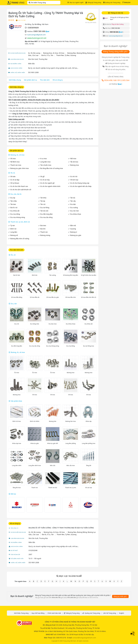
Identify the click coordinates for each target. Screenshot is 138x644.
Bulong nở (14, 235)
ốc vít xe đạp (15, 180)
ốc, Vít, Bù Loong (34, 53)
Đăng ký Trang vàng (93, 2)
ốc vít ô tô (74, 176)
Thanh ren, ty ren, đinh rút (20, 222)
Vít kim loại (74, 180)
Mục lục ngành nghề (75, 2)
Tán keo (13, 204)
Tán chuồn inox (46, 165)
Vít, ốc (13, 173)
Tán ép (43, 201)
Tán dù (73, 198)
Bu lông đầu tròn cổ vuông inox (52, 168)
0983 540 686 (116, 28)
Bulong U (74, 232)
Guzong (73, 229)
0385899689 (33, 28)
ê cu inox (44, 159)
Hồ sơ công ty (58, 80)
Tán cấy (73, 201)
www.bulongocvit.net (37, 38)
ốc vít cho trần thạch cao (19, 186)
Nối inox (73, 159)
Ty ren (13, 225)
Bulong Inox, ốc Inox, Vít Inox (54, 53)
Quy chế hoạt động (38, 613)
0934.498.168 (110, 80)
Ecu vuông (74, 208)
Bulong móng (45, 235)
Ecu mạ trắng (15, 214)
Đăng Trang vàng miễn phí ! (116, 51)
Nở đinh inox (15, 162)
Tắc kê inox (74, 162)
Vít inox (13, 159)
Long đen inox (45, 162)
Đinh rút (13, 229)
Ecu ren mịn (75, 211)
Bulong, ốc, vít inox (17, 155)
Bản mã (73, 225)
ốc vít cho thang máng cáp (80, 183)
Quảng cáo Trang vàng (112, 2)
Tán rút (43, 204)
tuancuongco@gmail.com (36, 35)
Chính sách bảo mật (54, 613)
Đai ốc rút (14, 208)
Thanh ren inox (16, 165)
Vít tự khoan (15, 183)
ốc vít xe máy (45, 180)
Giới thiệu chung (15, 80)
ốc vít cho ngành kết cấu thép (81, 186)
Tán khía (43, 198)
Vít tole (13, 176)
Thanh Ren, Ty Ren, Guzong (66, 55)
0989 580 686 (39, 31)
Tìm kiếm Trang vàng (37, 3)
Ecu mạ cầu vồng (46, 217)
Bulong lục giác (76, 235)
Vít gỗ (42, 176)
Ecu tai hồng (45, 208)
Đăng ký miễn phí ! (120, 596)
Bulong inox (75, 165)
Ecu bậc (73, 204)
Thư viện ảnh (45, 80)
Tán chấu (14, 201)
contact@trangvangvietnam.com (84, 638)
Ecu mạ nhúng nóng (18, 217)
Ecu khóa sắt (15, 211)
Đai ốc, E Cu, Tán (47, 55)
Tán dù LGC (44, 211)
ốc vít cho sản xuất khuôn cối (21, 190)
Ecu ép (13, 198)
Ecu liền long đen (46, 214)
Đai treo (43, 225)
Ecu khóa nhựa (76, 214)
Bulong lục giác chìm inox (20, 168)
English (122, 613)
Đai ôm (43, 229)
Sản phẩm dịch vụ (30, 80)
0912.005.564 (123, 80)
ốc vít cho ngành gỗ (47, 183)
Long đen (14, 232)
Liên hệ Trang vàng (110, 613)
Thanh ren (44, 232)
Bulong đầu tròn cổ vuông (20, 239)
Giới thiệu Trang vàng (21, 613)
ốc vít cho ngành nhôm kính (50, 186)
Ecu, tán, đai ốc (16, 194)
